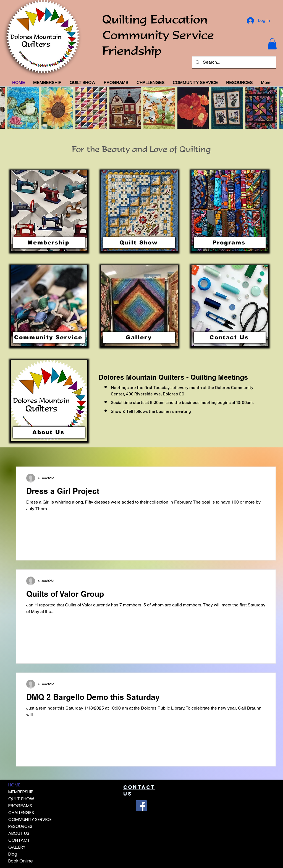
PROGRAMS (20, 806)
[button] (272, 44)
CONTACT (19, 840)
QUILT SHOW (21, 799)
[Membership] (49, 243)
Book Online (21, 861)
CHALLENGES (21, 813)
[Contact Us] (230, 337)
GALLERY (17, 847)
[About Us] (49, 432)
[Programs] (230, 243)
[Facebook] (141, 806)
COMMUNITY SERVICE (30, 819)
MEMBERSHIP (21, 792)
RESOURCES (20, 826)
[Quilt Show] (139, 243)
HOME (14, 785)
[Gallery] (139, 337)
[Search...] (234, 62)
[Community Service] (49, 337)
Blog (13, 854)
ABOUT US (19, 833)
